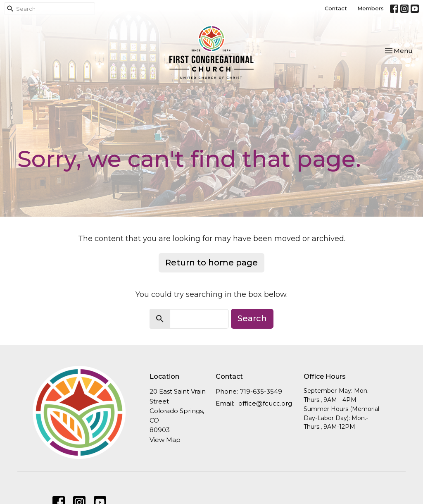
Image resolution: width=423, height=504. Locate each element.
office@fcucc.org (265, 403)
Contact (336, 8)
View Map (165, 440)
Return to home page (211, 263)
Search (252, 318)
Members (371, 8)
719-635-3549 (261, 391)
